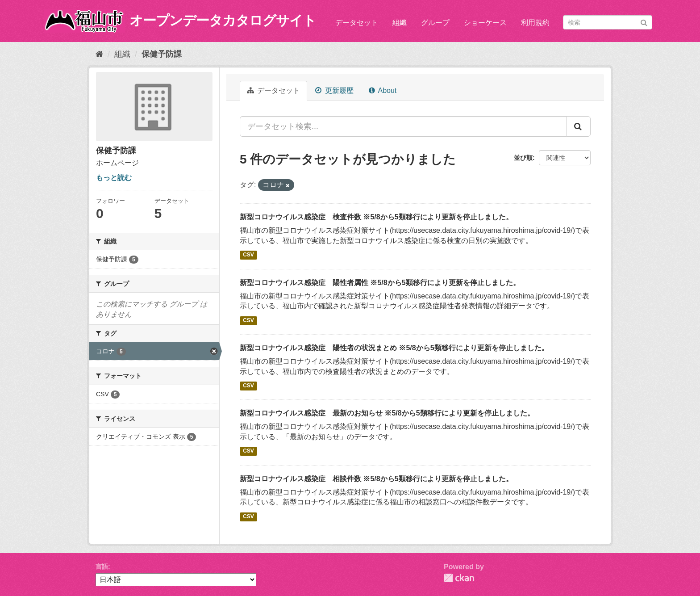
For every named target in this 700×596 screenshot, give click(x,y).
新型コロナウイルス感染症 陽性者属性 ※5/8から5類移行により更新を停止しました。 (380, 283)
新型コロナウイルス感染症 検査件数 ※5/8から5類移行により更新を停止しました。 (376, 217)
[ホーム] (99, 54)
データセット (357, 23)
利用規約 (535, 23)
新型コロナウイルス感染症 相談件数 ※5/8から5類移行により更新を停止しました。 (376, 479)
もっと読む (114, 178)
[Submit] (644, 22)
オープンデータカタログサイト (223, 20)
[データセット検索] (608, 22)
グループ (435, 23)
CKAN (459, 578)
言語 (102, 567)
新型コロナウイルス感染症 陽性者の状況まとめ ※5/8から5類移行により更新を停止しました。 (394, 348)
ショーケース (485, 23)
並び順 (523, 158)
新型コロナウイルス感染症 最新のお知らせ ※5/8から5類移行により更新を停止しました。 (387, 413)
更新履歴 (334, 90)
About (383, 90)
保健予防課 (162, 54)
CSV (248, 255)
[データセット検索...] (403, 126)
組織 (400, 23)
